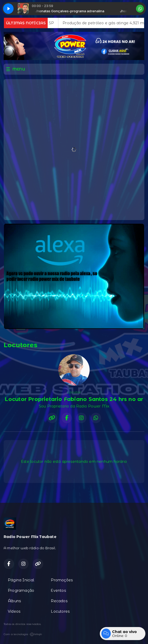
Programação (21, 590)
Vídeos (14, 611)
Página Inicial (21, 580)
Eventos (58, 590)
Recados (59, 601)
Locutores (60, 611)
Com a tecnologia (23, 634)
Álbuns (14, 601)
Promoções (62, 580)
